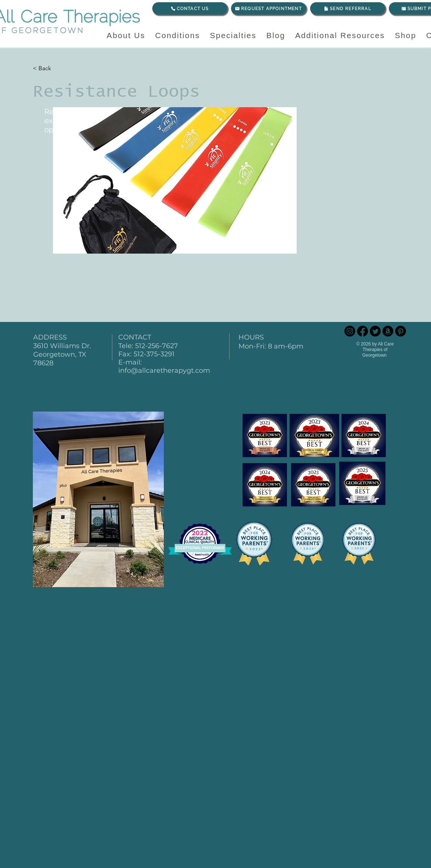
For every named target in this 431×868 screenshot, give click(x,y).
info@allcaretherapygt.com (164, 371)
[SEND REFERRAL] (348, 8)
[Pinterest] (401, 331)
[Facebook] (363, 331)
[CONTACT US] (190, 8)
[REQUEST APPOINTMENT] (268, 8)
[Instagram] (350, 331)
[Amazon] (388, 331)
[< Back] (58, 69)
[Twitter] (375, 331)
